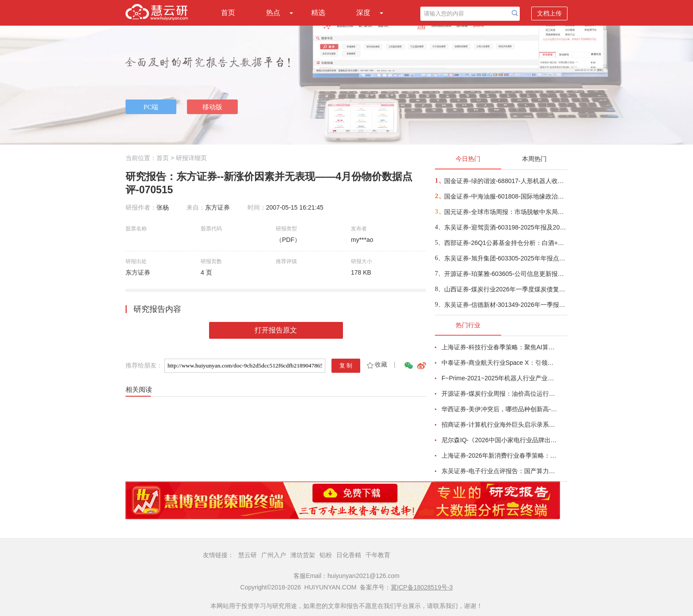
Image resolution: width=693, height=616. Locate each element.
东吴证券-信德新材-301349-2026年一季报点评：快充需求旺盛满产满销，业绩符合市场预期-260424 (505, 305)
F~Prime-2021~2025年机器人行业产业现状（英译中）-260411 (499, 378)
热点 (273, 13)
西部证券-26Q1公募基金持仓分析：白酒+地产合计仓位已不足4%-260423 (505, 243)
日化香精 (349, 555)
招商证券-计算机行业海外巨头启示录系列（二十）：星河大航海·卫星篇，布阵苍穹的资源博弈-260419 (499, 425)
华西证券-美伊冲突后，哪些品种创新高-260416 (499, 409)
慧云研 (247, 555)
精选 (318, 13)
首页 (228, 13)
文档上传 (549, 13)
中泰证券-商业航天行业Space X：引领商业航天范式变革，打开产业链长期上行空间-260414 (499, 363)
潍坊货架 (303, 555)
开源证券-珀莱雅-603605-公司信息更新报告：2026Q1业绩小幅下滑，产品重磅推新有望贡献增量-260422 (505, 274)
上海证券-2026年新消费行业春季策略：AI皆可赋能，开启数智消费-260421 (499, 455)
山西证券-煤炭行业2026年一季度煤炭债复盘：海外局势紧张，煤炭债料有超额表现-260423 (505, 289)
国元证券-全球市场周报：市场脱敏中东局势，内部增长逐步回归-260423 (505, 212)
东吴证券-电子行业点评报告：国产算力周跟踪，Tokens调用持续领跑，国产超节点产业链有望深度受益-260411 (499, 471)
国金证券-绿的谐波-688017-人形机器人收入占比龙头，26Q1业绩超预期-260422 (505, 181)
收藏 (376, 364)
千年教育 (378, 555)
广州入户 (274, 555)
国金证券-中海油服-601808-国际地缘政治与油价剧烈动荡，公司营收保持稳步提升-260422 (505, 196)
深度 (363, 13)
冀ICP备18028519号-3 (422, 587)
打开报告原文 (276, 330)
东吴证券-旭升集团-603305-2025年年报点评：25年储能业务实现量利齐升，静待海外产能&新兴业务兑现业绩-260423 (505, 258)
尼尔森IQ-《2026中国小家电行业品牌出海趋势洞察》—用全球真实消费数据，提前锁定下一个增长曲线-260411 (499, 440)
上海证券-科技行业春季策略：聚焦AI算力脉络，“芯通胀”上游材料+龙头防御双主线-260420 (499, 347)
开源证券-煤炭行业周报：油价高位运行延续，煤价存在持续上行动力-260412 (499, 394)
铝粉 (326, 555)
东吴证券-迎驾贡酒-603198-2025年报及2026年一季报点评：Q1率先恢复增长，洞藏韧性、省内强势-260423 (505, 227)
